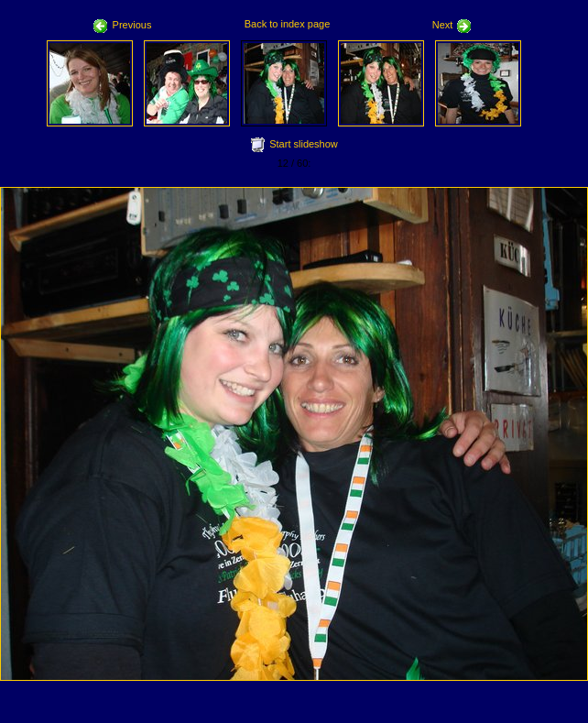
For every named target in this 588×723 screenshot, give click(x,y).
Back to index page (288, 24)
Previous (123, 25)
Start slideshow (304, 144)
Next (452, 25)
